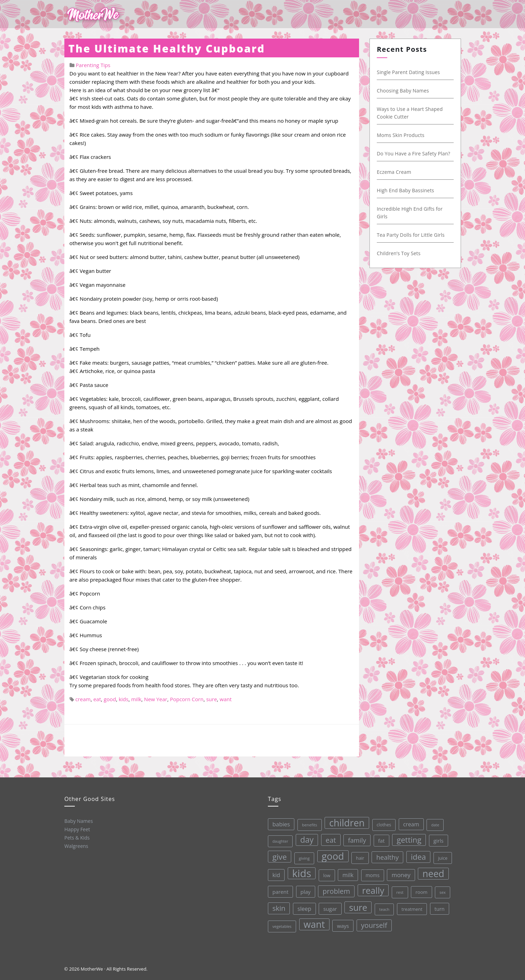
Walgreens (76, 846)
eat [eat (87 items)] (329, 839)
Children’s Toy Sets (398, 253)
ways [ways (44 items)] (343, 925)
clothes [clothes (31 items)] (382, 823)
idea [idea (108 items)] (417, 855)
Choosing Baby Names (403, 91)
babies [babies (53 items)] (279, 824)
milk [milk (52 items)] (347, 874)
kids (124, 699)
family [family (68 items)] (355, 839)
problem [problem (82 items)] (335, 890)
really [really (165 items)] (372, 888)
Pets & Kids (77, 837)
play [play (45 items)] (305, 891)
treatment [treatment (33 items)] (411, 907)
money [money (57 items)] (400, 873)
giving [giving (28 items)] (303, 857)
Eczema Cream (394, 172)
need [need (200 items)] (432, 871)
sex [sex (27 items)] (442, 889)
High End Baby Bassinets (405, 190)
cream (83, 699)
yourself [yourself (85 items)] (373, 923)
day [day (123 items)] (305, 839)
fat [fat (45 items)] (380, 839)
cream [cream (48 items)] (409, 822)
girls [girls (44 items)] (437, 838)
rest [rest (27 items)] (399, 890)
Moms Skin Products (400, 135)
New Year (156, 699)
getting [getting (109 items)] (407, 837)
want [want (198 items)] (314, 924)
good (110, 699)
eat (97, 699)
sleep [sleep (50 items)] (304, 908)
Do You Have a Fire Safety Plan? (413, 153)
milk (136, 699)
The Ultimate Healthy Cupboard (167, 48)
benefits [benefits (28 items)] (308, 824)
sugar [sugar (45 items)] (329, 908)
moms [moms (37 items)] (371, 874)
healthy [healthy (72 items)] (386, 855)
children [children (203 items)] (345, 821)
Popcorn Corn (186, 699)
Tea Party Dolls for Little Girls (410, 235)
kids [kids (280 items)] (300, 873)
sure (212, 699)
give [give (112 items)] (278, 856)
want (226, 699)
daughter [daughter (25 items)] (279, 841)
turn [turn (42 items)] (439, 906)
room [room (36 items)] (420, 889)
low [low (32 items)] (325, 874)
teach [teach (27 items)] (384, 907)
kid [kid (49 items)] (275, 875)
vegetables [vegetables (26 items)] (282, 926)
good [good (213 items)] (331, 855)
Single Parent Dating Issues (408, 72)
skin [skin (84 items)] (278, 908)
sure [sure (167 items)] (357, 906)
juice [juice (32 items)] (441, 855)
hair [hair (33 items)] (359, 856)
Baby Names (78, 820)
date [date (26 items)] (433, 822)
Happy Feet (77, 829)
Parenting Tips (93, 65)
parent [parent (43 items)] (279, 892)
